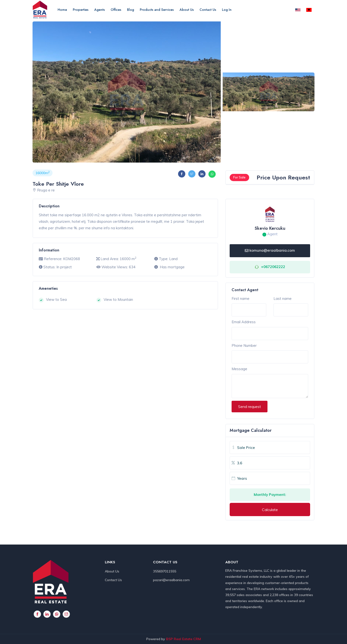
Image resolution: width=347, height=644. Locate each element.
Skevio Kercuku (270, 228)
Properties (81, 10)
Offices (116, 10)
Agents (100, 10)
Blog (130, 10)
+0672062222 (273, 267)
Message (239, 369)
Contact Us (208, 10)
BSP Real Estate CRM (184, 639)
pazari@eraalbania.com (171, 580)
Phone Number (244, 345)
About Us (187, 10)
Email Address (244, 322)
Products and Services (157, 10)
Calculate (270, 510)
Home (62, 10)
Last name (283, 299)
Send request (250, 407)
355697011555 (165, 571)
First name (240, 299)
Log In (227, 10)
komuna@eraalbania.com (270, 250)
